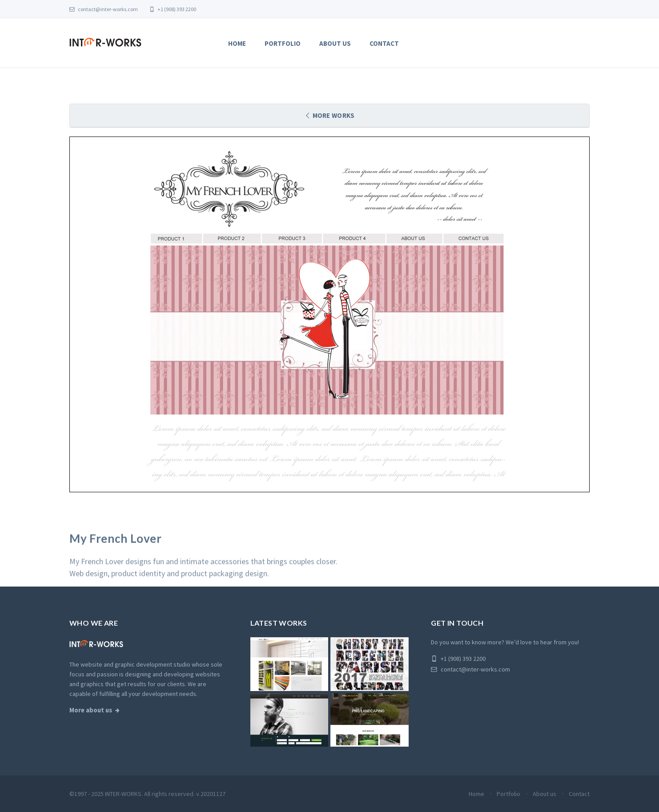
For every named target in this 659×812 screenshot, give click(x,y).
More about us (91, 710)
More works (333, 115)
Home (237, 43)
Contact (384, 43)
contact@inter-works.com (104, 9)
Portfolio (283, 43)
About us (335, 43)
